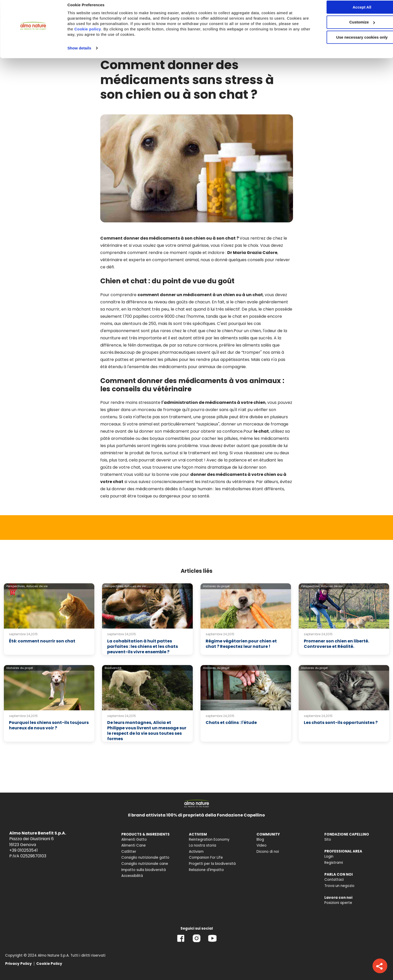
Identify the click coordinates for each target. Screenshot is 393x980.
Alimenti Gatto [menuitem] (134, 840)
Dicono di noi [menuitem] (268, 852)
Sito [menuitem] (328, 840)
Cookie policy (96, 35)
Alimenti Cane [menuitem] (134, 845)
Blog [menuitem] (260, 840)
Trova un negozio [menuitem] (339, 886)
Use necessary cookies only (350, 43)
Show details (79, 54)
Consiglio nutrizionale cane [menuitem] (145, 864)
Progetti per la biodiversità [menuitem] (212, 864)
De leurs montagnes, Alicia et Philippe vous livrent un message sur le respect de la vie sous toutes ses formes (147, 731)
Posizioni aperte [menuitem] (338, 903)
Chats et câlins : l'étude (231, 723)
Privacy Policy (19, 964)
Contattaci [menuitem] (334, 880)
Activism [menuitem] (196, 852)
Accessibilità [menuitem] (132, 876)
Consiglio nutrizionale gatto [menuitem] (145, 857)
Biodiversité (113, 668)
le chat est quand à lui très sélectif (205, 309)
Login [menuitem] (329, 856)
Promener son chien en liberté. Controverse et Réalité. (336, 644)
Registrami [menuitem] (334, 863)
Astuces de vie (37, 586)
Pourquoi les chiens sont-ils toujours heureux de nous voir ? (49, 725)
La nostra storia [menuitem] (203, 845)
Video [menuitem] (262, 845)
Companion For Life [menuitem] (206, 857)
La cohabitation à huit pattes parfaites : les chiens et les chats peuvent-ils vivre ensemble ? (143, 646)
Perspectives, (16, 586)
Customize (350, 28)
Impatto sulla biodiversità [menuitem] (144, 870)
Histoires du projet (216, 586)
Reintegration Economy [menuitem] (209, 840)
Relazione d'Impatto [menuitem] (206, 870)
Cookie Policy (49, 964)
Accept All (350, 13)
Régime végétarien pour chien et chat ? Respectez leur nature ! (241, 644)
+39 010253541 (24, 850)
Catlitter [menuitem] (129, 852)
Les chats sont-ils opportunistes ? (341, 723)
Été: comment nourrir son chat (42, 641)
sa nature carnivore (197, 345)
